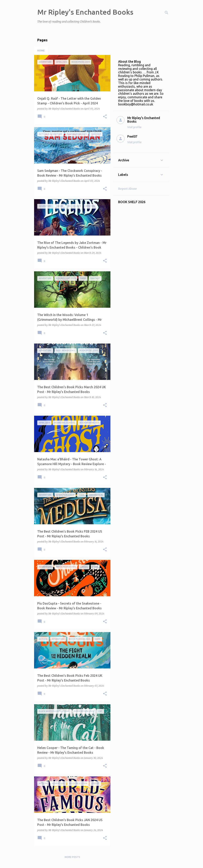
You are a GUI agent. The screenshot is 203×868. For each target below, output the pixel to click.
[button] (105, 117)
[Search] (167, 13)
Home (41, 51)
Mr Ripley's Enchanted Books (85, 12)
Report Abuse (127, 189)
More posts (72, 857)
